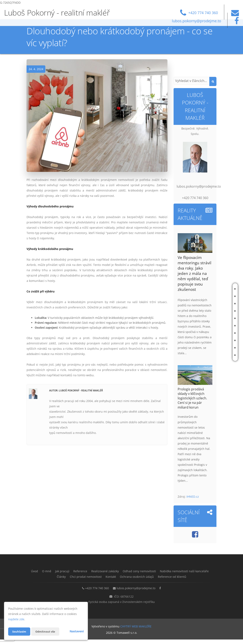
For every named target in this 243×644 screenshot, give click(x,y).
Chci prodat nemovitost (213, 348)
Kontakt (215, 355)
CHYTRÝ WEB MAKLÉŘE (136, 631)
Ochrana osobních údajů (181, 576)
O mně (213, 296)
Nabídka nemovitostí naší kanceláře (206, 333)
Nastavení (77, 631)
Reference (216, 311)
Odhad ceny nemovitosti (213, 326)
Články (214, 340)
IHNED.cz (193, 497)
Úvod (213, 289)
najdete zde (16, 619)
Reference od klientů (122, 582)
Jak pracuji (216, 304)
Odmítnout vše (47, 631)
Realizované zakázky (216, 318)
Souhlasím (20, 631)
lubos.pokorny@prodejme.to (136, 593)
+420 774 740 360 (95, 593)
